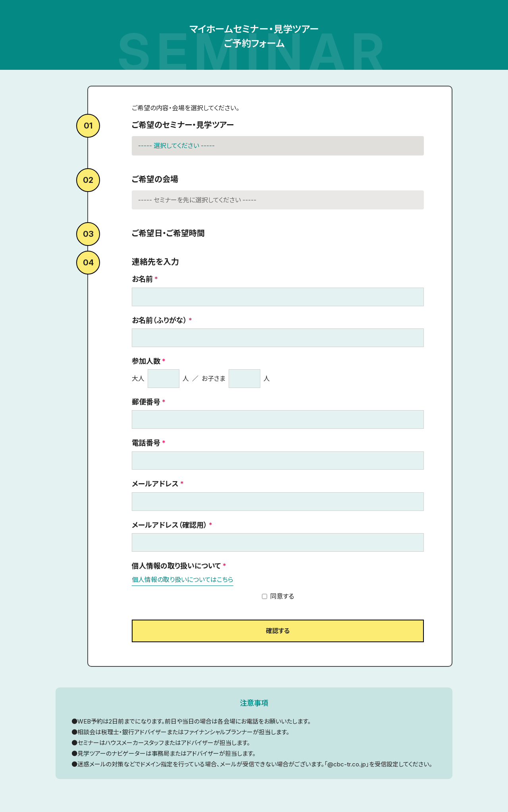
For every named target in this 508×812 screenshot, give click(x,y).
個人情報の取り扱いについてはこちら (183, 580)
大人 (138, 378)
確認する (278, 631)
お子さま (214, 378)
